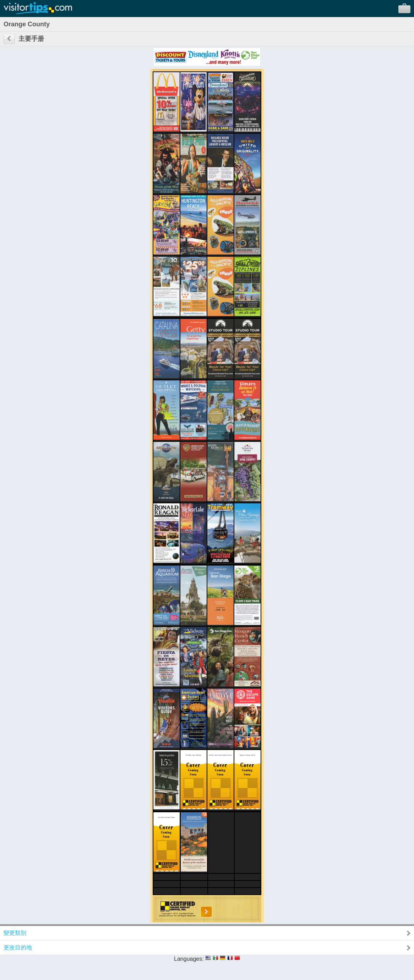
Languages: (189, 959)
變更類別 (15, 933)
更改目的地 (18, 947)
